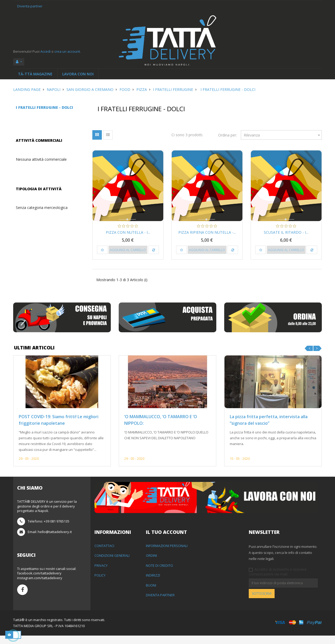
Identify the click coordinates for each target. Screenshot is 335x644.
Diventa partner (30, 6)
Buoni (151, 594)
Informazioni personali (167, 554)
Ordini (151, 564)
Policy (100, 584)
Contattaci (104, 554)
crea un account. (68, 51)
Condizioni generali (112, 564)
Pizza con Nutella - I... (128, 232)
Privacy (101, 574)
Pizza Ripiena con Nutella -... (207, 232)
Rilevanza (283, 135)
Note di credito (159, 574)
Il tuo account (166, 540)
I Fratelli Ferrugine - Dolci (44, 107)
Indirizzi (153, 584)
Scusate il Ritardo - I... (286, 232)
